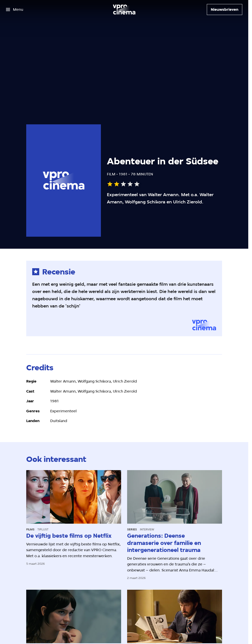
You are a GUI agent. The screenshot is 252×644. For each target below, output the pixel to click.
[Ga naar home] (124, 10)
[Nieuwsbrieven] (225, 10)
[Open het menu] (15, 10)
